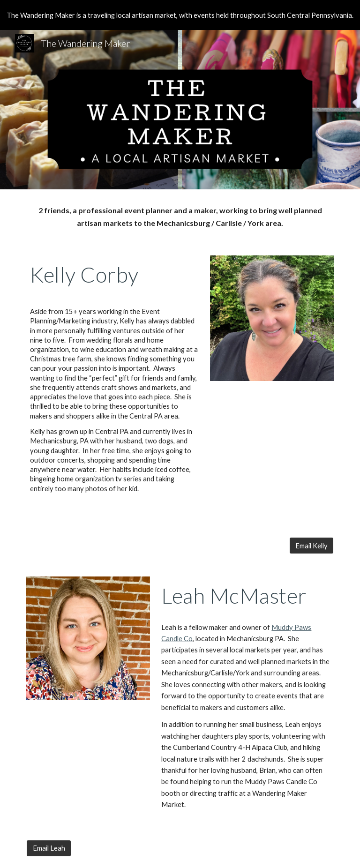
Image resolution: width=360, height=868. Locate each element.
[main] (180, 217)
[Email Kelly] (311, 546)
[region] (180, 15)
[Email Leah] (49, 848)
